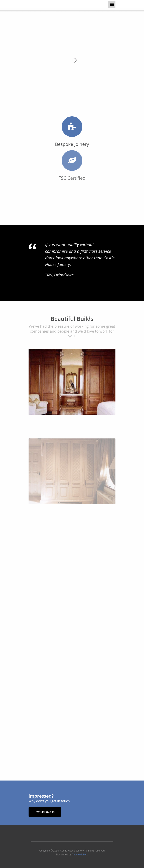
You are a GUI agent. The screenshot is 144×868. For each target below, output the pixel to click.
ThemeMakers (80, 855)
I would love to (45, 812)
